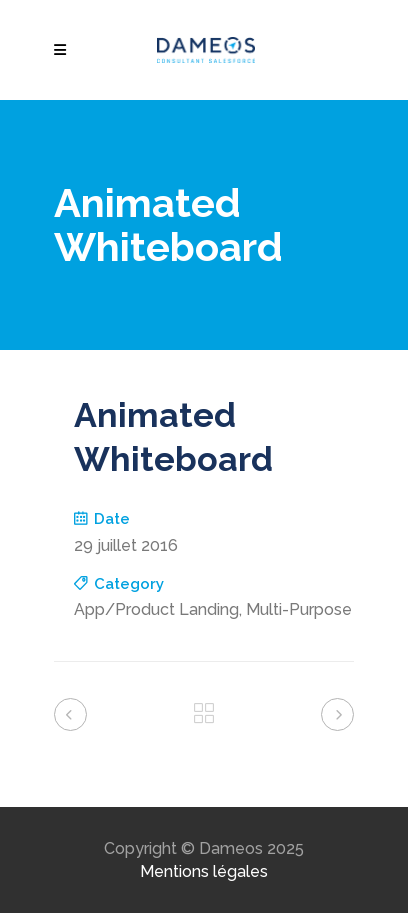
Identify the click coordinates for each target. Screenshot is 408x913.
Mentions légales (204, 871)
